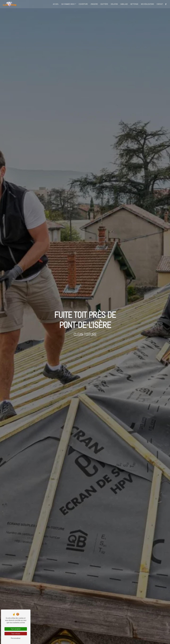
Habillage (124, 4)
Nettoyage (134, 4)
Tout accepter (16, 629)
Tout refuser (16, 634)
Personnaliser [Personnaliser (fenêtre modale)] (16, 638)
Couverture (83, 4)
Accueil (56, 4)
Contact (160, 4)
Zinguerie (94, 4)
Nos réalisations (147, 4)
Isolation (114, 4)
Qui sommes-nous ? (68, 4)
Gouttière (104, 4)
